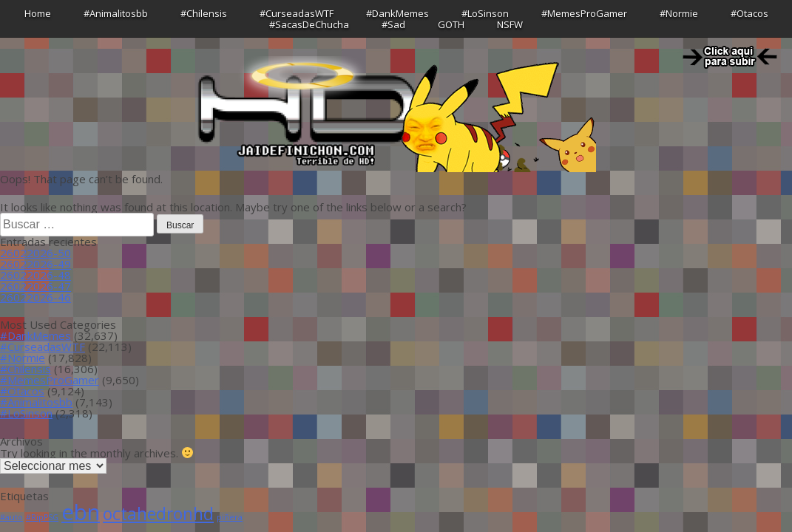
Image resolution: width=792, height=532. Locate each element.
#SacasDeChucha (309, 24)
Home (38, 13)
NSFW (510, 24)
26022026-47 (35, 286)
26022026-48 (35, 275)
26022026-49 (35, 264)
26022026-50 (35, 253)
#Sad (393, 24)
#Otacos (749, 13)
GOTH (451, 24)
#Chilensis (204, 13)
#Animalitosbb (116, 13)
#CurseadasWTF (297, 13)
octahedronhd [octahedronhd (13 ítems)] (158, 514)
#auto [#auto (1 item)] (11, 517)
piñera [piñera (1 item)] (230, 517)
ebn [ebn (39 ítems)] (81, 512)
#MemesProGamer (584, 13)
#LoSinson (485, 13)
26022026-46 (35, 297)
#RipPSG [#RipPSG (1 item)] (42, 517)
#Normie (679, 13)
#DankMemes (397, 13)
